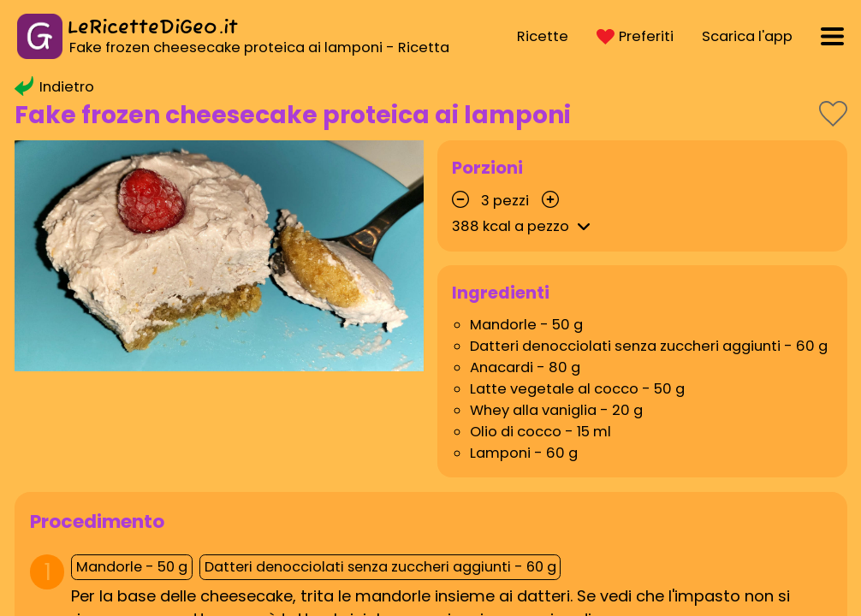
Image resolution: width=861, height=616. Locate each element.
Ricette (543, 36)
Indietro (54, 87)
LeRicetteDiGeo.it (153, 28)
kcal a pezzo (524, 226)
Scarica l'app (747, 36)
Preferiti (635, 36)
